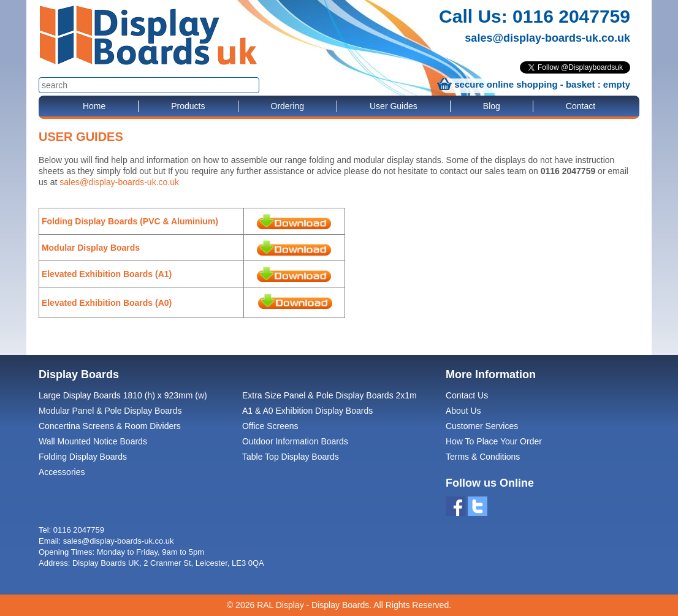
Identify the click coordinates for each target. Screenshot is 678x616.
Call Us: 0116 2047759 (535, 16)
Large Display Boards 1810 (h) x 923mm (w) (123, 395)
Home (94, 106)
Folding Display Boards (83, 457)
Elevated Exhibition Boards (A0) (107, 303)
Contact (581, 106)
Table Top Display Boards (291, 457)
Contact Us (467, 395)
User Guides (394, 106)
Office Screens (270, 426)
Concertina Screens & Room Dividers (110, 426)
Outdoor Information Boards (295, 441)
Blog (492, 106)
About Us (463, 411)
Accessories (62, 472)
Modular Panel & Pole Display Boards (110, 411)
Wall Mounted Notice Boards (93, 441)
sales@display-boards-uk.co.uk (547, 38)
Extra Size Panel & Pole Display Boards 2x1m (329, 395)
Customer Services (482, 426)
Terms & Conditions (483, 457)
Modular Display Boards (92, 248)
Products (188, 106)
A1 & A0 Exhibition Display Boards (307, 411)
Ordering (288, 106)
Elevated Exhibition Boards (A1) (107, 274)
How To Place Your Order (494, 441)
